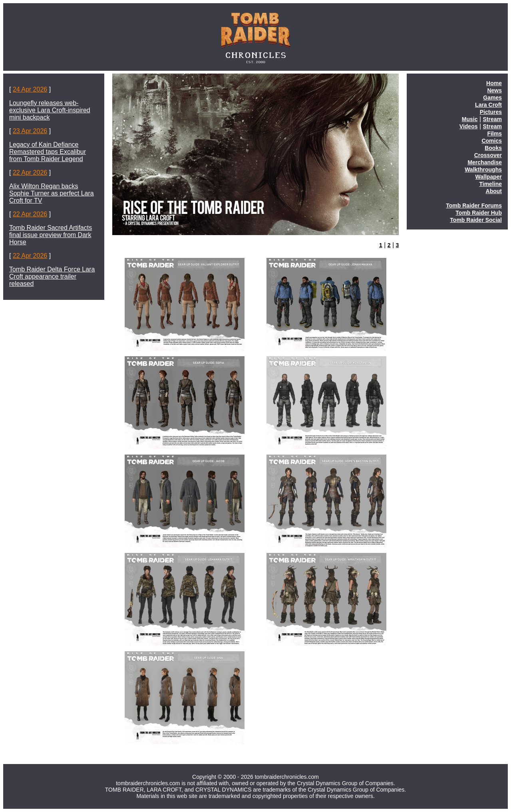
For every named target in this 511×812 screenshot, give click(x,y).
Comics (492, 141)
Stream (492, 119)
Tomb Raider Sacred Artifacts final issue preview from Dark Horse (51, 235)
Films (494, 134)
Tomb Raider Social (476, 220)
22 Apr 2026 (30, 173)
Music (470, 119)
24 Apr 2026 (30, 89)
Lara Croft (488, 105)
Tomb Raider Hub (479, 213)
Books (493, 148)
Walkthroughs (483, 170)
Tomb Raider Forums (474, 205)
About (494, 191)
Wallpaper (489, 177)
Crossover (488, 155)
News (494, 90)
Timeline (490, 184)
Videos (469, 126)
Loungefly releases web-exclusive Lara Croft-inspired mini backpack (50, 110)
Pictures (491, 112)
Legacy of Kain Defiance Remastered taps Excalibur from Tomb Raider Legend (48, 152)
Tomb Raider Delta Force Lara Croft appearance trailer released (52, 276)
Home (494, 83)
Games (492, 98)
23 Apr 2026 (30, 131)
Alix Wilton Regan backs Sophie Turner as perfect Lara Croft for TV (52, 193)
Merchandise (485, 162)
